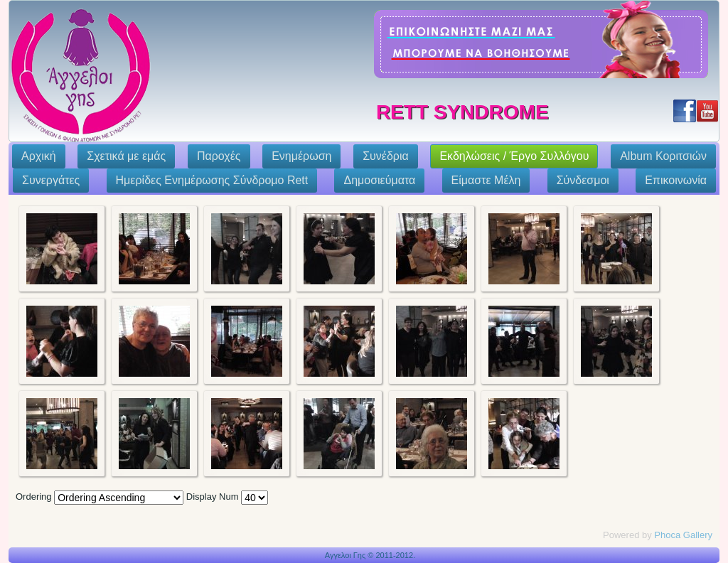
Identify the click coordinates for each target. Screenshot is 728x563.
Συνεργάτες (51, 180)
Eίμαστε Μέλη (486, 180)
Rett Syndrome (462, 112)
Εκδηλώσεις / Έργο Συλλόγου (514, 156)
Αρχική (39, 156)
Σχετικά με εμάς (126, 156)
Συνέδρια (386, 156)
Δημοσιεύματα (379, 180)
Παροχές (219, 156)
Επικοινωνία (676, 180)
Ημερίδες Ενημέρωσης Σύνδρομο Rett (212, 180)
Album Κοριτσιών (663, 156)
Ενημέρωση (301, 156)
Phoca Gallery (683, 535)
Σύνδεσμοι (583, 180)
